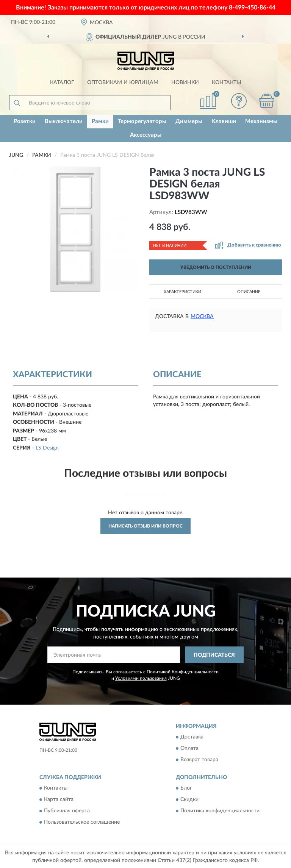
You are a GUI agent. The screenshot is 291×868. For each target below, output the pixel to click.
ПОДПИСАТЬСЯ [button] (214, 655)
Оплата (189, 748)
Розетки (25, 121)
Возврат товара (199, 760)
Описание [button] (249, 292)
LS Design (47, 448)
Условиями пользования (141, 678)
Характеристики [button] (182, 292)
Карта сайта (59, 800)
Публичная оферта (67, 811)
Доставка (192, 737)
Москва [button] (202, 317)
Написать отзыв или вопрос (145, 526)
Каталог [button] (62, 83)
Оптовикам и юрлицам (123, 83)
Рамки (100, 121)
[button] (239, 101)
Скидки (189, 800)
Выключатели (64, 121)
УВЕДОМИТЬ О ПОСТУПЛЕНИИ (216, 267)
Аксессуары (146, 135)
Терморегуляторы (142, 121)
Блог (186, 788)
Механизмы (261, 121)
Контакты (227, 83)
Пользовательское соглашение (82, 823)
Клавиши (224, 121)
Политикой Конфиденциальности (183, 672)
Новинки (185, 83)
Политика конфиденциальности (220, 811)
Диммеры (189, 121)
